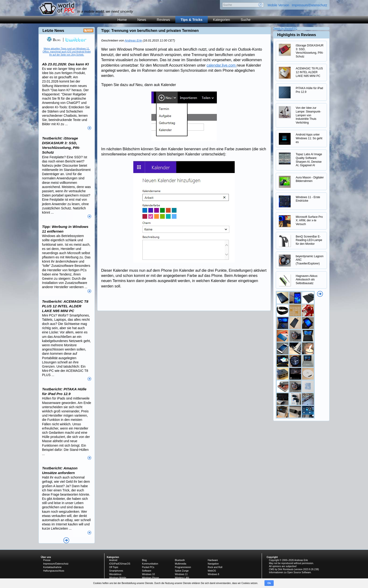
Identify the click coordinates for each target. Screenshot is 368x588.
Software (147, 571)
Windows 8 (213, 574)
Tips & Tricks (192, 20)
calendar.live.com (222, 65)
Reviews (163, 20)
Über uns (46, 557)
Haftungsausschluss (54, 571)
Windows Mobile (118, 578)
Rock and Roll (215, 567)
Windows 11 (181, 574)
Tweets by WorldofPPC (285, 28)
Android (113, 560)
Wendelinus (115, 574)
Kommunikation (150, 564)
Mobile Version (278, 5)
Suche (246, 20)
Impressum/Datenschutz (309, 5)
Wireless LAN (182, 578)
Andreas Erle (133, 40)
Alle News (66, 540)
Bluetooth (180, 560)
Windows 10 (148, 574)
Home (122, 20)
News (142, 20)
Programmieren (183, 567)
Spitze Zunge (182, 571)
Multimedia (180, 564)
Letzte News (53, 31)
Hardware (213, 560)
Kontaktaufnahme (52, 567)
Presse (47, 560)
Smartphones (116, 571)
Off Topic (114, 567)
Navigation (213, 564)
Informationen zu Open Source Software (290, 572)
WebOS (212, 571)
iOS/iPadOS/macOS (120, 564)
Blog (54, 40)
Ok (269, 583)
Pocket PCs (148, 567)
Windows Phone (150, 578)
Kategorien (222, 20)
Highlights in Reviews (297, 35)
